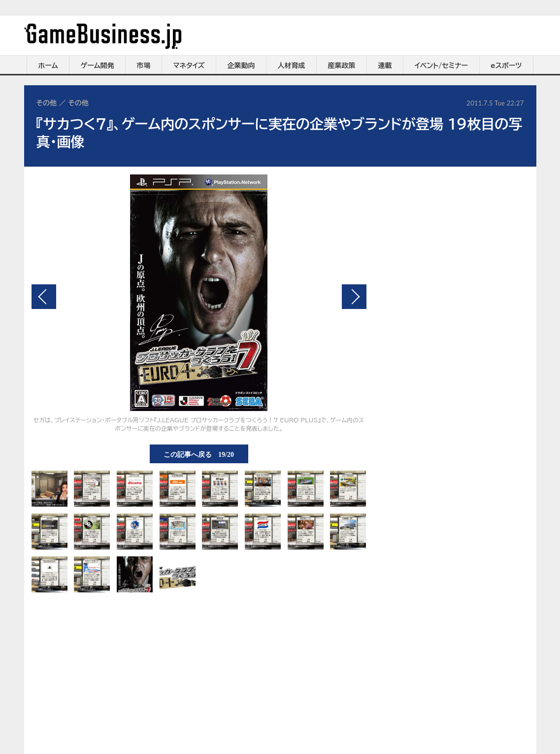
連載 (385, 66)
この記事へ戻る (199, 454)
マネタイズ (189, 66)
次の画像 (354, 297)
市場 (144, 66)
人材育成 (292, 66)
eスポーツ (506, 66)
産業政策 (342, 66)
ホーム (48, 66)
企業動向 (241, 66)
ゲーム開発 (98, 66)
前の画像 (44, 297)
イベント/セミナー (442, 66)
